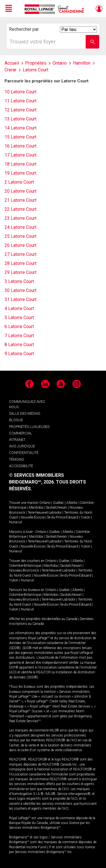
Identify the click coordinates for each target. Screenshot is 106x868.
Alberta (72, 503)
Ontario (45, 503)
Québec (58, 503)
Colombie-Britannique (25, 566)
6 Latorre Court (19, 327)
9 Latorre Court (19, 354)
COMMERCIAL (21, 433)
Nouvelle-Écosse (33, 517)
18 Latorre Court (20, 164)
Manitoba (36, 507)
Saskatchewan (56, 507)
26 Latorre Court (20, 245)
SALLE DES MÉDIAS (25, 413)
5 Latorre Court (19, 317)
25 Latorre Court (20, 236)
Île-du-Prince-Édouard (63, 517)
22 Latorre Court (20, 209)
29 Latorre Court (20, 272)
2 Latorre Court (19, 182)
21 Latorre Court (20, 200)
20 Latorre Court (20, 191)
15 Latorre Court (20, 137)
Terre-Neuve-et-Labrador (45, 513)
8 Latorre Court (19, 345)
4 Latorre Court (19, 308)
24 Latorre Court (20, 227)
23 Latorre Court (20, 218)
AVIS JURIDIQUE (22, 446)
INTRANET (17, 440)
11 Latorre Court (20, 101)
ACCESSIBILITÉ (21, 466)
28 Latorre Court (20, 263)
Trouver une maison (24, 503)
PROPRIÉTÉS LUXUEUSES (29, 427)
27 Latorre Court (20, 254)
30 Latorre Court (20, 290)
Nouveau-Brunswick (24, 570)
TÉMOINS (17, 459)
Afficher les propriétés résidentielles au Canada (43, 619)
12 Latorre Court (20, 110)
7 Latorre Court (19, 336)
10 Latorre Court (20, 92)
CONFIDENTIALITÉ (24, 453)
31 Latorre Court (20, 299)
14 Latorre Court (20, 128)
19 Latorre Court (20, 173)
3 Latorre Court (19, 281)
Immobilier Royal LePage (55, 9)
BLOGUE (16, 420)
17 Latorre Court (20, 155)
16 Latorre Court (20, 146)
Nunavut (16, 522)
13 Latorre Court (20, 119)
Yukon (86, 517)
